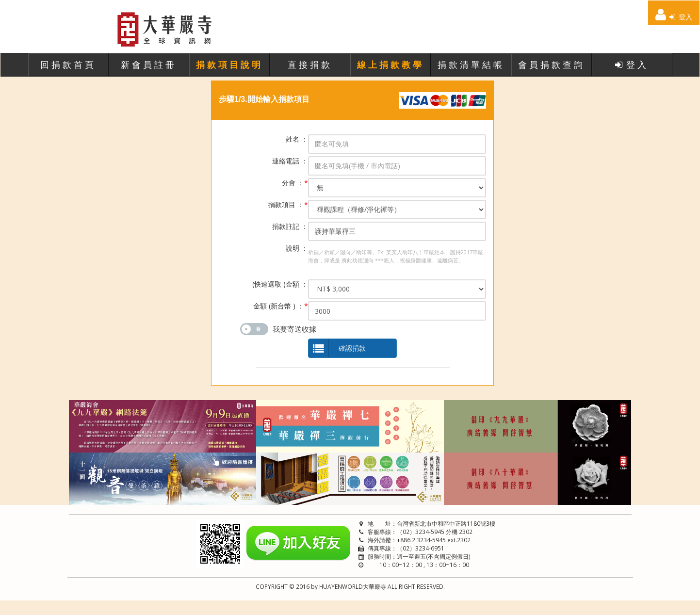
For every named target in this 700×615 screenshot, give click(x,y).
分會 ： (295, 183)
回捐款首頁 (68, 65)
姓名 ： (297, 139)
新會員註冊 (149, 65)
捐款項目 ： (288, 204)
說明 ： (297, 248)
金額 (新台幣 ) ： (281, 306)
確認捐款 (337, 348)
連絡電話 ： (290, 161)
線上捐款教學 (391, 65)
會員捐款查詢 (552, 65)
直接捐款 (310, 65)
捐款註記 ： (290, 226)
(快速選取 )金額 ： (280, 284)
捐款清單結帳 (471, 65)
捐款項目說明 (229, 65)
